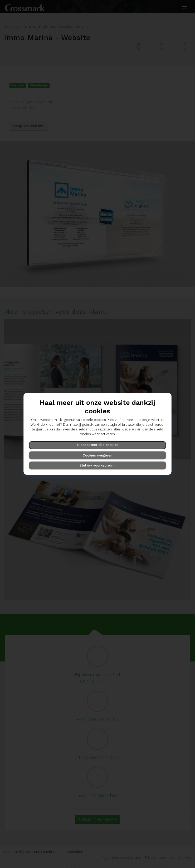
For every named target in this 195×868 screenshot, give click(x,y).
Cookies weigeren (97, 455)
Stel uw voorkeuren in (98, 465)
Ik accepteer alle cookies (97, 445)
